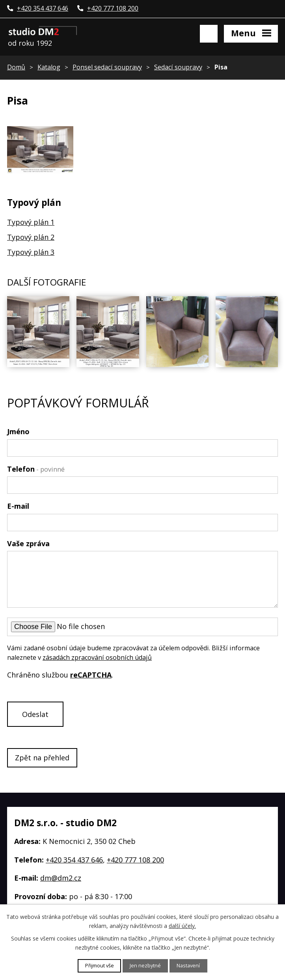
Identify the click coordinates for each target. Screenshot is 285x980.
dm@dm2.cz (61, 878)
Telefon (36, 469)
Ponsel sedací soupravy (107, 67)
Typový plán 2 (31, 237)
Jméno (18, 431)
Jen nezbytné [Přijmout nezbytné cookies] (145, 966)
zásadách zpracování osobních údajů (97, 657)
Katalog (49, 67)
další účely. (182, 925)
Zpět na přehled (42, 758)
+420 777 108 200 (135, 860)
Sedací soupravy (178, 67)
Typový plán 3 (31, 252)
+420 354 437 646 (74, 860)
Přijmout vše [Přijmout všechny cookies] (100, 966)
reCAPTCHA (91, 675)
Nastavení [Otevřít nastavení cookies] (188, 966)
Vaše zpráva (28, 543)
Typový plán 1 (31, 222)
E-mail (18, 506)
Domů (16, 67)
